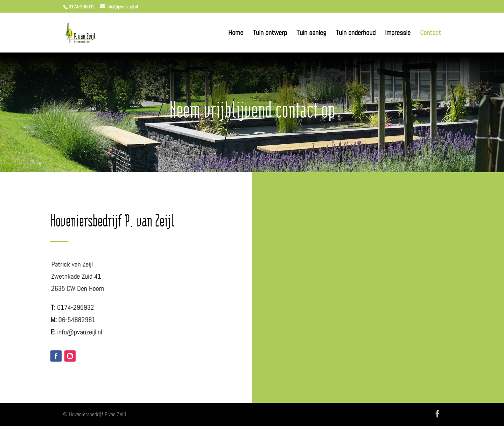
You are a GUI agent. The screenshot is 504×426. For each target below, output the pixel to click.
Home (236, 34)
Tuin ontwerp (270, 34)
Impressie (398, 34)
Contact (430, 34)
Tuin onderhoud (356, 34)
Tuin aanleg (311, 34)
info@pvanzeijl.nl (80, 332)
